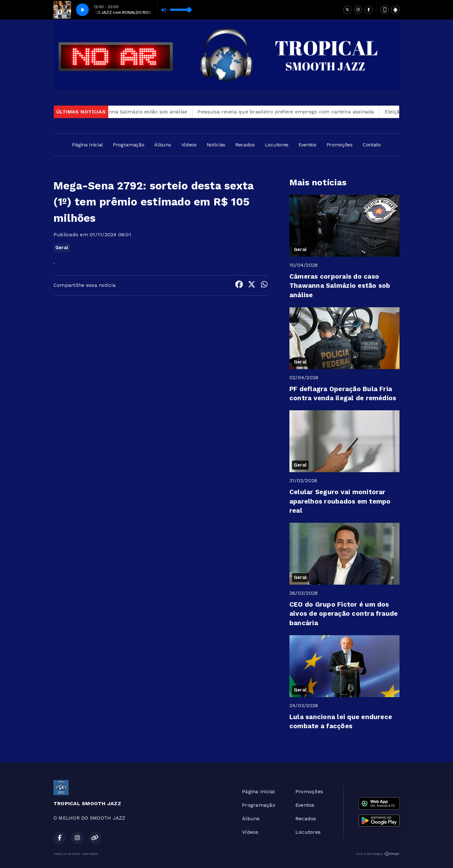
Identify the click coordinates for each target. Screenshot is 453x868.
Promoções (340, 145)
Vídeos (189, 145)
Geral (62, 248)
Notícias (216, 145)
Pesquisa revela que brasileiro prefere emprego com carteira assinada (293, 112)
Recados (245, 145)
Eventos (308, 145)
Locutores (277, 145)
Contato (372, 145)
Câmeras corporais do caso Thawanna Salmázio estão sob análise (112, 112)
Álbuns (162, 145)
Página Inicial (87, 145)
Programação (129, 145)
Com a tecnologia (378, 854)
